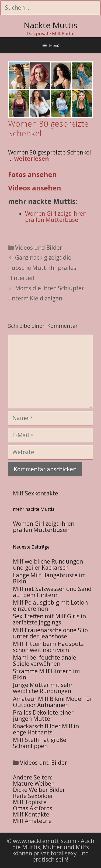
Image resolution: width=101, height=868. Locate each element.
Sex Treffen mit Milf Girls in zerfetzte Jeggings (49, 619)
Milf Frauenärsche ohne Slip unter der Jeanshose (50, 633)
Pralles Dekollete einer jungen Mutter (43, 716)
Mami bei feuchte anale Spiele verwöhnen (45, 661)
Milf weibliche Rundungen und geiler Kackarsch (48, 564)
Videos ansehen (35, 188)
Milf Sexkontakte (36, 493)
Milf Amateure (32, 821)
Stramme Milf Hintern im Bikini (46, 674)
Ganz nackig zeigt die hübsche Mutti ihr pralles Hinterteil (42, 268)
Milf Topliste (30, 802)
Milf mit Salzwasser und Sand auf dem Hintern (52, 592)
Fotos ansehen (32, 174)
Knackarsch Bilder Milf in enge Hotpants (46, 729)
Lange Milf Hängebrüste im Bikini (49, 578)
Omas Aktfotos (33, 808)
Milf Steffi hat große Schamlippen (40, 743)
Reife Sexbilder (33, 796)
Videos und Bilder (39, 248)
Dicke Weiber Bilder (39, 790)
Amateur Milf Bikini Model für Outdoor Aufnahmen (53, 702)
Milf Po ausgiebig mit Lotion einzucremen (50, 606)
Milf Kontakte (31, 814)
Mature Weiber (33, 784)
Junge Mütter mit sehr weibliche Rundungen (43, 688)
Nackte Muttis (50, 25)
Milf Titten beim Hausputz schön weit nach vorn (48, 647)
